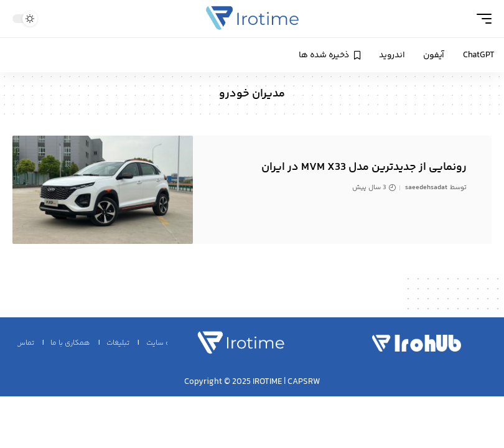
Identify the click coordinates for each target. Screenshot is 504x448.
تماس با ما (18, 343)
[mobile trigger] (481, 19)
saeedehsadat (426, 188)
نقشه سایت (165, 343)
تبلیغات (118, 343)
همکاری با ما (70, 343)
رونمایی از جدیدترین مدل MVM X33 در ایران (364, 167)
